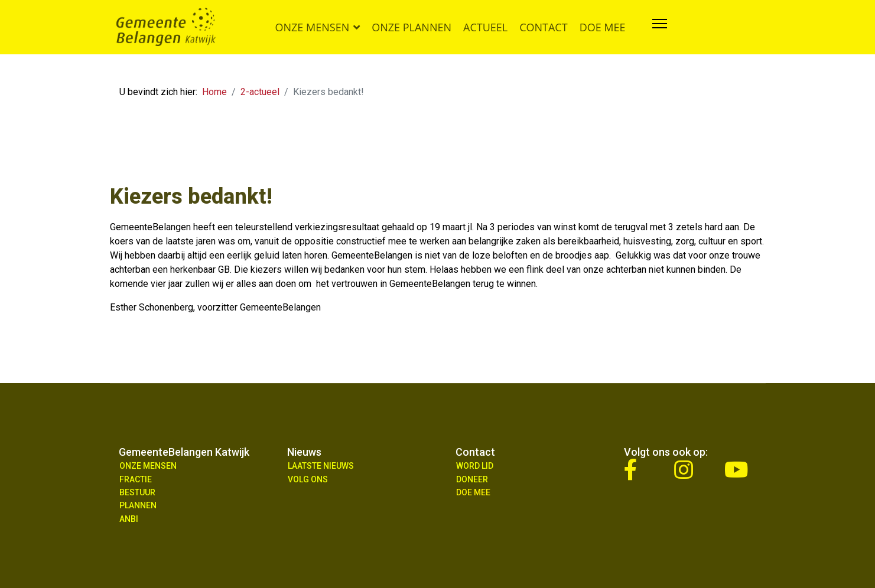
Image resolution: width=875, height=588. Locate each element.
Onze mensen (313, 27)
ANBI (129, 519)
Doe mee (603, 27)
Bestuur (137, 492)
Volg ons (308, 479)
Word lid (475, 466)
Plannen (138, 505)
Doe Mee (473, 492)
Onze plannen (412, 27)
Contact (543, 27)
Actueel (485, 27)
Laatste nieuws (321, 466)
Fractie (136, 479)
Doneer (472, 479)
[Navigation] (660, 27)
